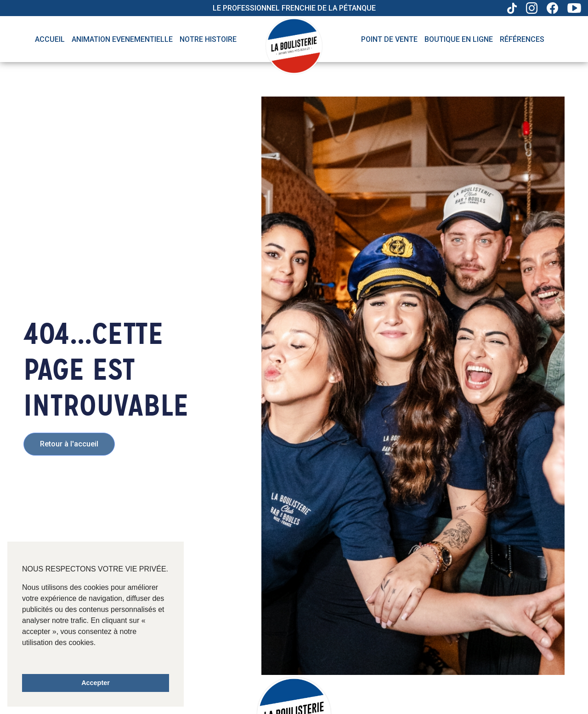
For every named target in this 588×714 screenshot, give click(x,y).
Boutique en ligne (459, 39)
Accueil (50, 39)
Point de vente (389, 39)
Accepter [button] (96, 683)
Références (522, 39)
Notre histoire (208, 39)
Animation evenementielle (122, 39)
